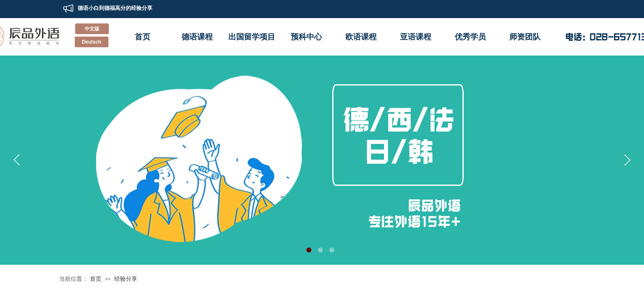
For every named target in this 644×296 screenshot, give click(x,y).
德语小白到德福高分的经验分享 (115, 7)
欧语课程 (361, 37)
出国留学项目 (252, 37)
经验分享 (126, 279)
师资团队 (525, 37)
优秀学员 (470, 37)
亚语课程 (416, 37)
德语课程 (197, 37)
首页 (143, 37)
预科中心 (306, 37)
